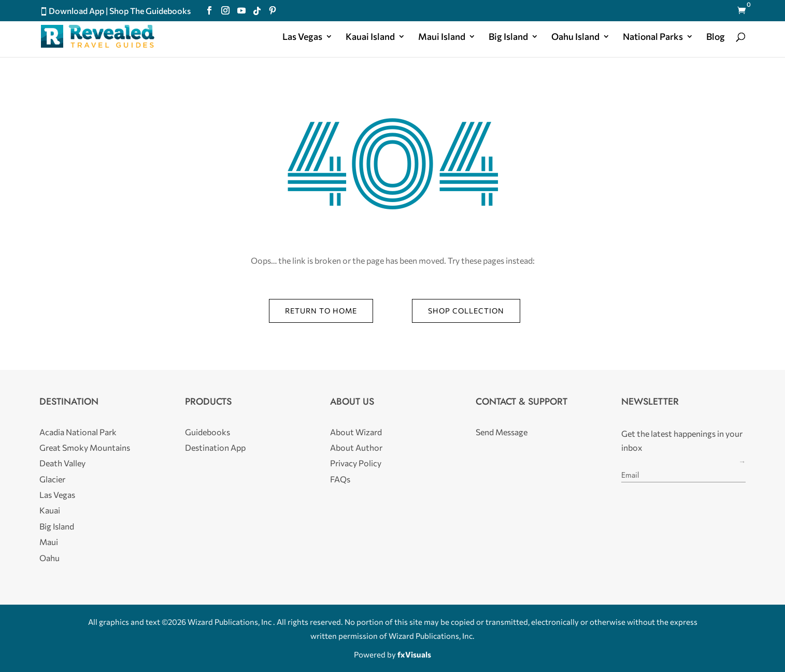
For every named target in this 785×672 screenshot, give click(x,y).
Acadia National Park (78, 432)
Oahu (49, 558)
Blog (716, 37)
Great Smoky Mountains (85, 447)
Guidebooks (208, 432)
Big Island (508, 37)
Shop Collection (466, 311)
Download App (76, 11)
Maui (49, 542)
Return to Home (321, 311)
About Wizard (356, 432)
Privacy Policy (356, 463)
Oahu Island (575, 37)
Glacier (52, 479)
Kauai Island (370, 37)
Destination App (215, 447)
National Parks (653, 37)
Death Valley (62, 463)
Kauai (50, 510)
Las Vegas (302, 37)
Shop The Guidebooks (150, 11)
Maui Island (442, 37)
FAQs (340, 479)
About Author (356, 447)
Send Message (502, 432)
